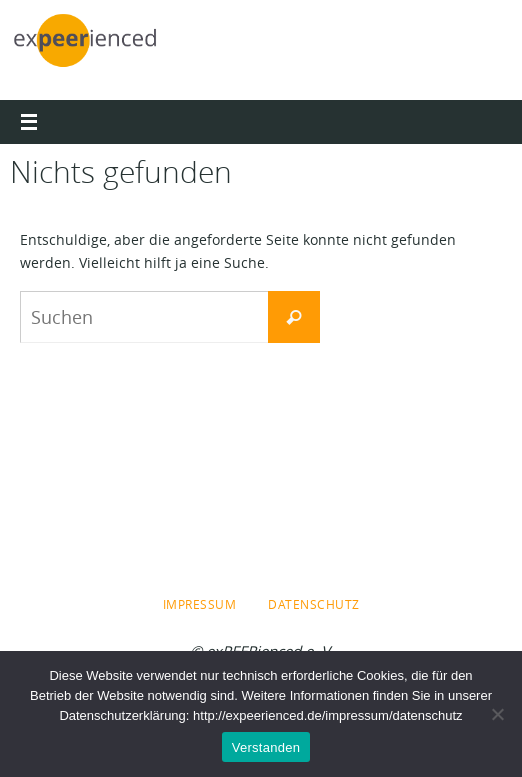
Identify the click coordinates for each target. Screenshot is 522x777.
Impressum (200, 604)
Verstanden (266, 747)
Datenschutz (314, 604)
